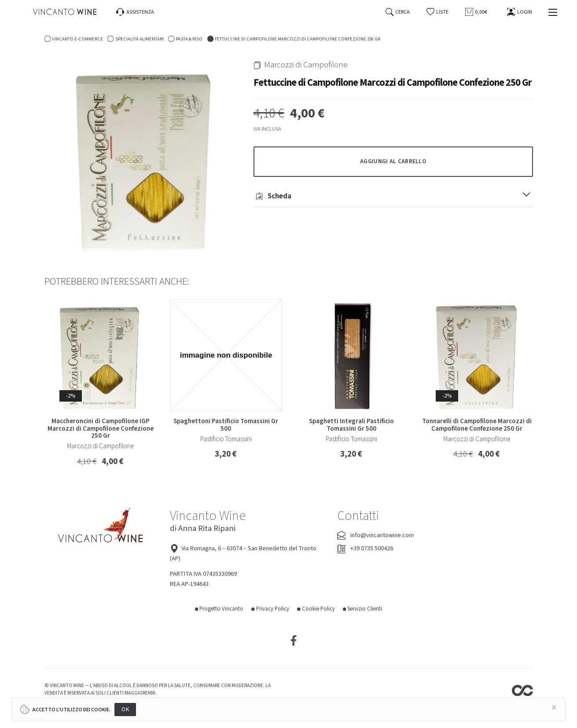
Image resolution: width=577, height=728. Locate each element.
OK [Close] (125, 709)
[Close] (554, 708)
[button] (438, 12)
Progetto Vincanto (219, 609)
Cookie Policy (316, 609)
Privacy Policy (270, 609)
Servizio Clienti (363, 609)
